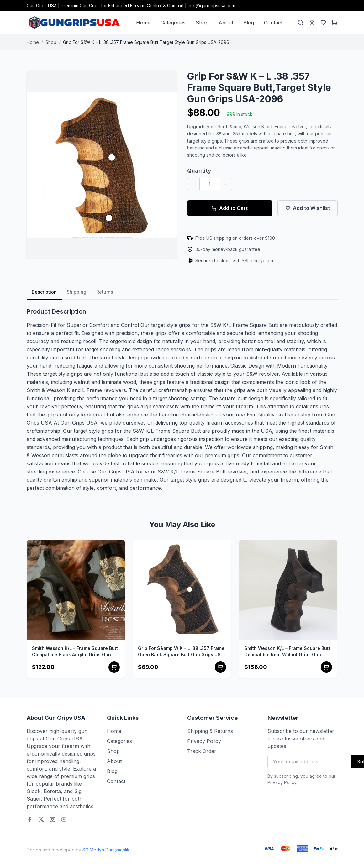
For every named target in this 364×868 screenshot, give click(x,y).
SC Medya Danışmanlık (106, 850)
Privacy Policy (204, 741)
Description (44, 292)
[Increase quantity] (226, 184)
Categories (173, 23)
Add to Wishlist (308, 208)
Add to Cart (230, 208)
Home (143, 23)
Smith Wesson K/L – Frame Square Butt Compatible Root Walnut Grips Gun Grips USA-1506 (287, 652)
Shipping (76, 292)
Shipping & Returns (210, 731)
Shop (202, 23)
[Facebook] (30, 819)
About (226, 23)
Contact (273, 23)
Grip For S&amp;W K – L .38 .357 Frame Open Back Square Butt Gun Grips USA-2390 (182, 652)
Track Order (202, 751)
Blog (249, 23)
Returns (105, 292)
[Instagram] (52, 819)
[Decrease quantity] (193, 184)
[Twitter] (41, 819)
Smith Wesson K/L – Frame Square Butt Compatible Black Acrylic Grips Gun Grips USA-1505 (75, 652)
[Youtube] (64, 819)
